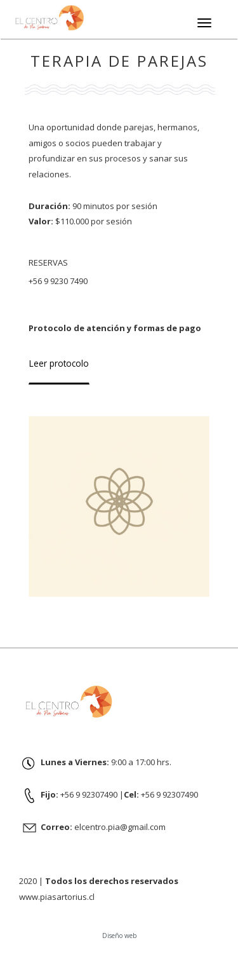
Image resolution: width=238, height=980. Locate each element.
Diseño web (119, 936)
